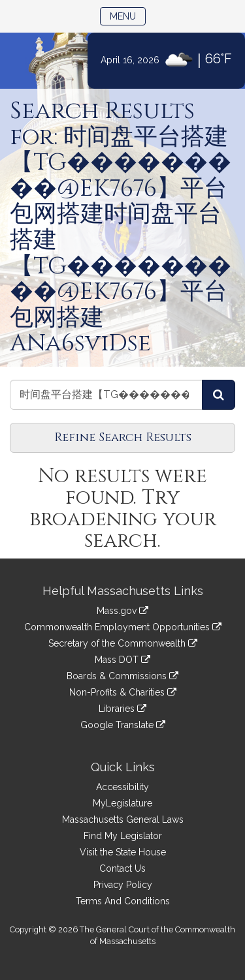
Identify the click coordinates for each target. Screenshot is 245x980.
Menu (128, 15)
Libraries (122, 709)
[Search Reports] (219, 395)
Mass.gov (122, 611)
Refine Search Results (123, 437)
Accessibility (122, 787)
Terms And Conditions (123, 901)
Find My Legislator (123, 836)
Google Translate (123, 725)
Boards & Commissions (122, 676)
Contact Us (122, 868)
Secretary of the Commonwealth (123, 643)
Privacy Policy (123, 885)
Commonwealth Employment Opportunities (123, 627)
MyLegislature (122, 803)
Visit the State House (123, 852)
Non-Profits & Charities (123, 692)
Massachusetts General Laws (123, 819)
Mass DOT (122, 660)
